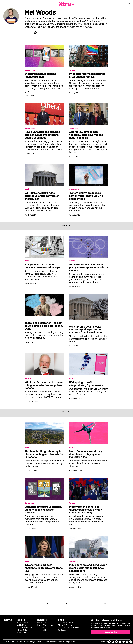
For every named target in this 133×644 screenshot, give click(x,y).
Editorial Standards (24, 628)
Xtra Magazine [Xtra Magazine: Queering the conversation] (66, 4)
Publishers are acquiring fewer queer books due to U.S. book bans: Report (88, 568)
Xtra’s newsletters (66, 623)
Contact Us (42, 620)
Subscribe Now (111, 632)
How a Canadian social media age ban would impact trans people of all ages (42, 135)
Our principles (22, 623)
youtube (116, 642)
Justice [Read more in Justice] (28, 189)
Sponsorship (42, 630)
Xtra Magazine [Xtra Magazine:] (8, 621)
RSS (131, 642)
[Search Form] (129, 4)
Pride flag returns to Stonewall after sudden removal (88, 75)
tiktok (124, 642)
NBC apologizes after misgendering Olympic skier (86, 384)
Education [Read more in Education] (73, 128)
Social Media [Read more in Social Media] (30, 70)
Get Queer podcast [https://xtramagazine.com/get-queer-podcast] (66, 630)
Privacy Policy (22, 630)
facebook (109, 642)
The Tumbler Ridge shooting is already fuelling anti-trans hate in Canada (44, 454)
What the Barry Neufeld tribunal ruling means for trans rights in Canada (44, 385)
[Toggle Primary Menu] (4, 4)
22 (105, 604)
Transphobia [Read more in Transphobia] (74, 189)
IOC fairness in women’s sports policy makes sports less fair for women (89, 268)
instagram (120, 642)
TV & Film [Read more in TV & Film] (28, 319)
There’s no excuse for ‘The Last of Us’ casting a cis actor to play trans (44, 326)
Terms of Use (22, 633)
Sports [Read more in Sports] (28, 261)
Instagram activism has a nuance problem (40, 75)
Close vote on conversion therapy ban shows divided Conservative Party (86, 510)
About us (21, 620)
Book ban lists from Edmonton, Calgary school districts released (43, 510)
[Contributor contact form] (36, 33)
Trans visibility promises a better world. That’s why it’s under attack (86, 196)
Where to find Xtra (66, 625)
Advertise (41, 628)
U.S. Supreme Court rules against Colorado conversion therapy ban (42, 196)
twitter (113, 642)
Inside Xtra (21, 625)
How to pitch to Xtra (45, 625)
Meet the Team (43, 623)
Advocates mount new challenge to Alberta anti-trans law (44, 568)
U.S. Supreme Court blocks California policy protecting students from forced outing (86, 330)
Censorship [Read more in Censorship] (29, 503)
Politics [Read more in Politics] (72, 70)
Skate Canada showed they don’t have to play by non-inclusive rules (86, 454)
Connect (62, 620)
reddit (127, 642)
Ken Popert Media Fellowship (70, 628)
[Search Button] (129, 4)
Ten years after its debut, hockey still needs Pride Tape (43, 266)
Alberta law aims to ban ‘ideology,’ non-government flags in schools (86, 135)
